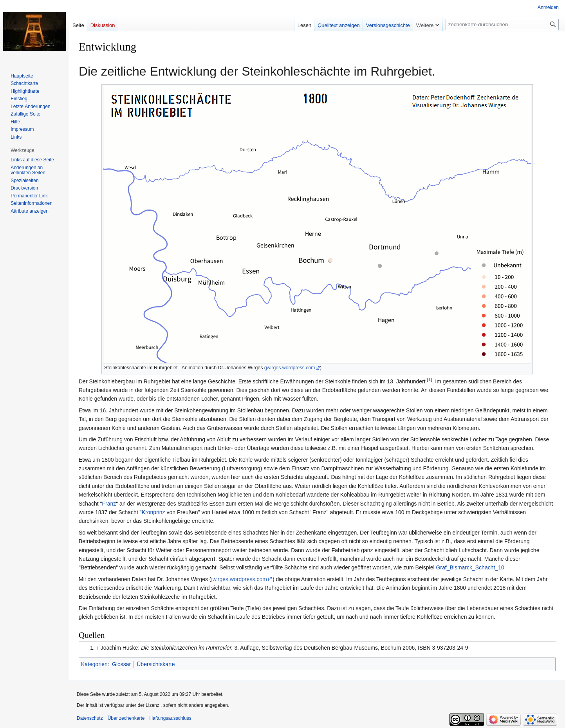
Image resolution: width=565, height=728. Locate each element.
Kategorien (94, 664)
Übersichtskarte (156, 664)
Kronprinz (153, 512)
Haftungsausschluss (170, 718)
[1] (430, 379)
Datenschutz (90, 718)
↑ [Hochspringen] (98, 648)
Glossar (121, 664)
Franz (109, 504)
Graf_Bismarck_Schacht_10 (470, 567)
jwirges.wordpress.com (291, 368)
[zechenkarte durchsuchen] (502, 24)
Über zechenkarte (126, 718)
